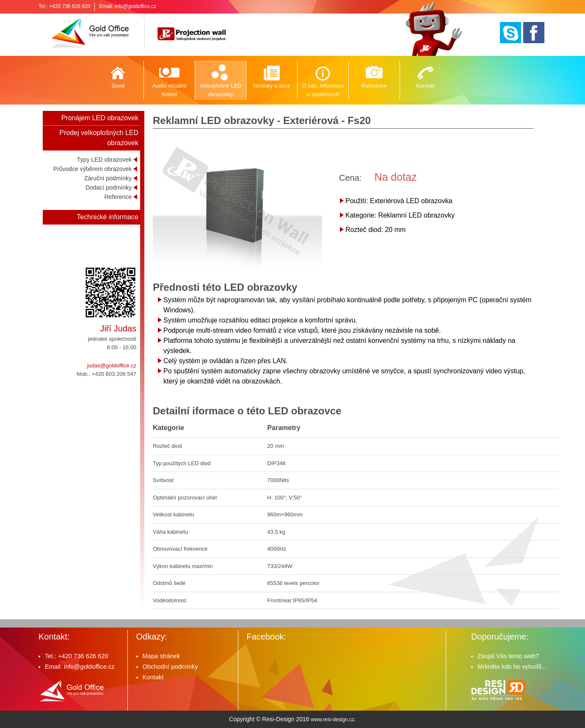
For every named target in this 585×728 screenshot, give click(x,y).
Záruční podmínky (108, 178)
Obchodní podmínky (170, 667)
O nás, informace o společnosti (323, 90)
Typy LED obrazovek (104, 160)
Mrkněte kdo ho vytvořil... (512, 667)
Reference (374, 86)
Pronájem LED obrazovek (100, 118)
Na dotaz (395, 177)
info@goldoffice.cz (135, 6)
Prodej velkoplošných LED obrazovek (99, 138)
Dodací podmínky (109, 188)
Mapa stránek (161, 656)
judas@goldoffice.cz (112, 365)
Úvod (118, 86)
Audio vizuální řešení (170, 90)
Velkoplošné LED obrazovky (220, 90)
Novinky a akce (272, 86)
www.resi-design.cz (333, 720)
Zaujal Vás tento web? (508, 656)
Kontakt (425, 86)
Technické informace (108, 217)
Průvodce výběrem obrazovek (92, 169)
